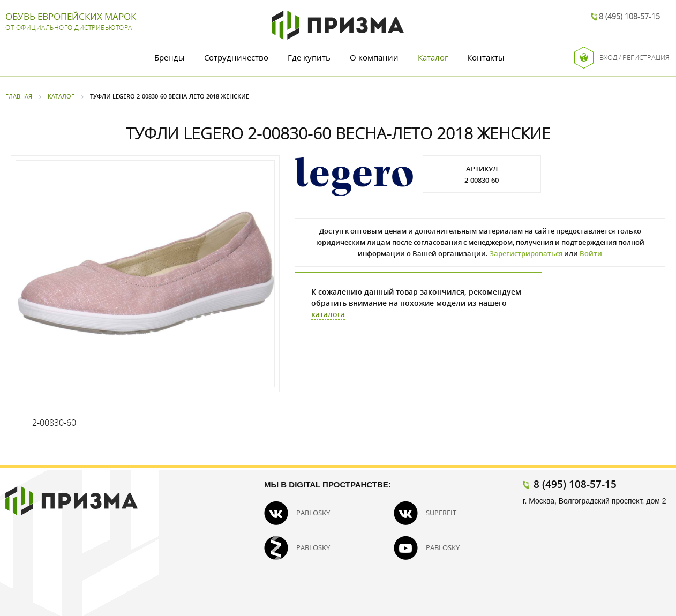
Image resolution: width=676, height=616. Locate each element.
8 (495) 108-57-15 (629, 16)
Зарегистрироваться (526, 253)
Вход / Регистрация (622, 58)
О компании (374, 57)
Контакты (486, 57)
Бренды (170, 57)
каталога (328, 314)
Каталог (433, 57)
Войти (591, 253)
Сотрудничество (236, 57)
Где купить (309, 57)
